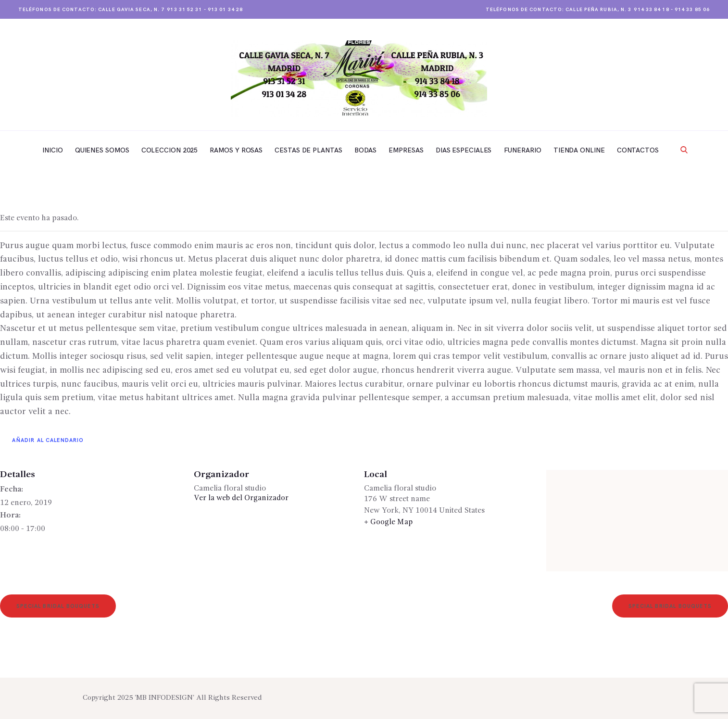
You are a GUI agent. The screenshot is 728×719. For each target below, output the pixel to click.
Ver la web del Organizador (242, 498)
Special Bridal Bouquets (60, 607)
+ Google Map (388, 522)
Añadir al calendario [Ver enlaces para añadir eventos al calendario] (48, 440)
